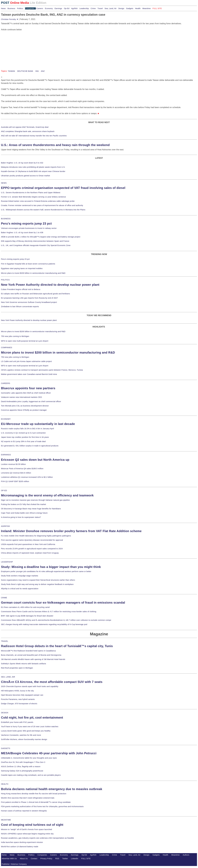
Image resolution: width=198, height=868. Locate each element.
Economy (49, 8)
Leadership (84, 8)
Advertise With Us (9, 859)
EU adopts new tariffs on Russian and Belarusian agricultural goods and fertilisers (35, 294)
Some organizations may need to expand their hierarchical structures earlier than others (38, 580)
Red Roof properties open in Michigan (17, 668)
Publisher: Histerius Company (14, 864)
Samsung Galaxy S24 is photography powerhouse (22, 771)
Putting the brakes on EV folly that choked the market (23, 504)
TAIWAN (11, 71)
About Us (24, 859)
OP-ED (4, 490)
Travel (100, 8)
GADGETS (6, 748)
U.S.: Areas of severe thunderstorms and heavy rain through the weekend (55, 145)
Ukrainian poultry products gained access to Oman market (26, 176)
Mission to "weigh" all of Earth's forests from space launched (27, 829)
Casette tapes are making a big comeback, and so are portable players (31, 775)
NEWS (4, 183)
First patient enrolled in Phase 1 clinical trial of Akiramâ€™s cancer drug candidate (36, 802)
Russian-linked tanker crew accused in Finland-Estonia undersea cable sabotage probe (38, 201)
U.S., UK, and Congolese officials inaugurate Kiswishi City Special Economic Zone (36, 245)
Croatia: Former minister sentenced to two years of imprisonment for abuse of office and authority (42, 205)
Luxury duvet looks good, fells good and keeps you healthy (26, 731)
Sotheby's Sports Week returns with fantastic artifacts (24, 664)
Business (11, 8)
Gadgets (130, 8)
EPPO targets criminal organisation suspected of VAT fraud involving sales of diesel (63, 188)
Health (138, 8)
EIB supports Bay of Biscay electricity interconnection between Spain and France (35, 241)
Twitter (65, 859)
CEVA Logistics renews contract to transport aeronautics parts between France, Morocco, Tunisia (42, 370)
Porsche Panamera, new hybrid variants (18, 699)
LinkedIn (75, 859)
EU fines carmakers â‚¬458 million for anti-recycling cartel (25, 607)
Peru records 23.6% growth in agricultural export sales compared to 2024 (32, 549)
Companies (30, 8)
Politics (20, 8)
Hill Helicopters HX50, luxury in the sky (17, 691)
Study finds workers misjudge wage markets (20, 576)
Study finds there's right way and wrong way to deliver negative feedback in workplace (37, 584)
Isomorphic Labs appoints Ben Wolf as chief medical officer (26, 393)
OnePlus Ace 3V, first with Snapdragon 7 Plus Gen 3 (23, 762)
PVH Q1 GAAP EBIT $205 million (15, 481)
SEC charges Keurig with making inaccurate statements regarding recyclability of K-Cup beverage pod (44, 624)
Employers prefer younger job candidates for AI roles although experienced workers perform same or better (46, 571)
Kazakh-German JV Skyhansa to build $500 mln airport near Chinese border (33, 171)
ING (37, 71)
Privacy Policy (46, 859)
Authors (186, 855)
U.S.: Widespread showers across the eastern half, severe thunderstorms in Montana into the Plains (43, 210)
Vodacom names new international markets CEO (21, 397)
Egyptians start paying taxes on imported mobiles (22, 268)
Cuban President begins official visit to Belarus (21, 289)
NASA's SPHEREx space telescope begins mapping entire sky (27, 834)
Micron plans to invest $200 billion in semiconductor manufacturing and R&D (33, 273)
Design (121, 8)
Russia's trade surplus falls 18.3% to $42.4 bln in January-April (27, 429)
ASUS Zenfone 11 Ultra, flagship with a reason (21, 766)
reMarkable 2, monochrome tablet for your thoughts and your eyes (29, 758)
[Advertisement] (20, 47)
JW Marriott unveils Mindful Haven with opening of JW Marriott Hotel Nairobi (33, 659)
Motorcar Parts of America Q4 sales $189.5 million (22, 469)
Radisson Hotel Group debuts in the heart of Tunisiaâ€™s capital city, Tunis (57, 646)
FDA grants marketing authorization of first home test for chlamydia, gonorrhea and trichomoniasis (42, 806)
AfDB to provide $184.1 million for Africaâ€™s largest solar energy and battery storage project (41, 237)
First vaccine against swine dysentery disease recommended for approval (32, 540)
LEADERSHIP (7, 562)
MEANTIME (6, 820)
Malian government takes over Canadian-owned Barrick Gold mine (29, 374)
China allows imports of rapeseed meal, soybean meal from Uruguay (30, 553)
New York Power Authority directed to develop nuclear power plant (50, 285)
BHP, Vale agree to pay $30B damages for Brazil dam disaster (27, 616)
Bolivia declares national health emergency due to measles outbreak (52, 789)
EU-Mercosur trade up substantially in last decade (38, 424)
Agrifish (74, 8)
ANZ (42, 71)
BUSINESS (6, 219)
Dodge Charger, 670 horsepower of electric (19, 704)
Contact (34, 859)
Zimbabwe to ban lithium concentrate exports (20, 307)
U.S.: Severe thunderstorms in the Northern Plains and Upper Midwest (31, 193)
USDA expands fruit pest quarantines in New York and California (28, 544)
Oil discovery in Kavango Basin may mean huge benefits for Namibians (31, 509)
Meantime (147, 8)
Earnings (58, 8)
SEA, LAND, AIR (8, 677)
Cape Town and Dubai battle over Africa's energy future (24, 513)
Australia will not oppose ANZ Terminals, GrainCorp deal (25, 127)
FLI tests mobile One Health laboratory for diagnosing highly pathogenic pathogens (36, 536)
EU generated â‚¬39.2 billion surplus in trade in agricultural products (30, 446)
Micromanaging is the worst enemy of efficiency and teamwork (47, 495)
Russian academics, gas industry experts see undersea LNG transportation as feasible (38, 838)
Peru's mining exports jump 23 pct (26, 223)
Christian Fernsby (10, 19)
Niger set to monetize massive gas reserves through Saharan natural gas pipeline (35, 500)
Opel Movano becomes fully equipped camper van (22, 695)
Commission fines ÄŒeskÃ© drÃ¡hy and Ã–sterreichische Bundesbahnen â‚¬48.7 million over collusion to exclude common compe (56, 620)
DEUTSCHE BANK (25, 71)
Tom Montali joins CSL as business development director (25, 406)
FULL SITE (86, 859)
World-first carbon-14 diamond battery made (20, 847)
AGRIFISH (5, 526)
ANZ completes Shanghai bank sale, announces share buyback (28, 131)
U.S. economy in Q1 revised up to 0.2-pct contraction (23, 433)
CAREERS (6, 383)
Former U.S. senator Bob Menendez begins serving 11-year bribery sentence (33, 197)
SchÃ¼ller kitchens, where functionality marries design (24, 739)
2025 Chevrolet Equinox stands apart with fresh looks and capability (30, 686)
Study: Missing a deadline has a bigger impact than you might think (51, 567)
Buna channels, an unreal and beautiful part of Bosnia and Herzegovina (31, 655)
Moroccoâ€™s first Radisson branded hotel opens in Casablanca (28, 651)
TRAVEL (5, 641)
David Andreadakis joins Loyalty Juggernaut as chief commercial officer (31, 401)
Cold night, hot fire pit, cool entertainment (32, 718)
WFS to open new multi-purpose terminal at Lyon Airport (25, 341)
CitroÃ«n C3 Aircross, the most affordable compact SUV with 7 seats (52, 682)
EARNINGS (6, 455)
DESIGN (5, 713)
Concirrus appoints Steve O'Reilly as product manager (24, 410)
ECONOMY (6, 419)
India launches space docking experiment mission (22, 842)
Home (4, 855)
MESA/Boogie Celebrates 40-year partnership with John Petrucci (49, 753)
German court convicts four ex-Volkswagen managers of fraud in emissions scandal (63, 603)
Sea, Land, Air (111, 8)
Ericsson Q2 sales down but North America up (35, 460)
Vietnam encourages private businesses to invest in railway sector (29, 228)
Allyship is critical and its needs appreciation (20, 589)
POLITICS (5, 280)
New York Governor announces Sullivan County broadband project (29, 302)
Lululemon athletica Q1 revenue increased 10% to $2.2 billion (27, 477)
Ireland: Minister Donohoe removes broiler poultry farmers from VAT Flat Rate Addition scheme (71, 531)
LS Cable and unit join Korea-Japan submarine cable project (26, 361)
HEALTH (5, 784)
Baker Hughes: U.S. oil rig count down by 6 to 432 (22, 163)
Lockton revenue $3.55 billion (13, 464)
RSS (57, 859)
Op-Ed (67, 8)
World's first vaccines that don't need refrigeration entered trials (28, 798)
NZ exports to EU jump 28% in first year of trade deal (23, 441)
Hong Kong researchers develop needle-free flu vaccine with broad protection (34, 794)
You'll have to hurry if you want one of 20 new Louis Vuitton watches (30, 727)
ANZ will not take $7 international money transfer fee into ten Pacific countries (34, 136)
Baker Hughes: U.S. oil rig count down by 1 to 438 (22, 233)
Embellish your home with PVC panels (17, 722)
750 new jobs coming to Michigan (15, 336)
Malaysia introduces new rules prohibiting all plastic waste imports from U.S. (33, 167)
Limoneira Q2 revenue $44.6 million (16, 473)
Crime (93, 8)
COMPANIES (7, 348)
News (3, 8)
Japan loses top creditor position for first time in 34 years (25, 437)
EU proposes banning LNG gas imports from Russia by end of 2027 (29, 298)
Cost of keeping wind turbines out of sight (32, 825)
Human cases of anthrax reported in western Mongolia (24, 811)
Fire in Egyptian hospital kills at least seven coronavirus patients (28, 264)
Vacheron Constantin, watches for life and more (21, 735)
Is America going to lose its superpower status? (21, 517)
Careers (40, 8)
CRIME (4, 598)
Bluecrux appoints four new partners (28, 388)
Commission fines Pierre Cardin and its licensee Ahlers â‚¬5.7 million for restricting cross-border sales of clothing (49, 612)
